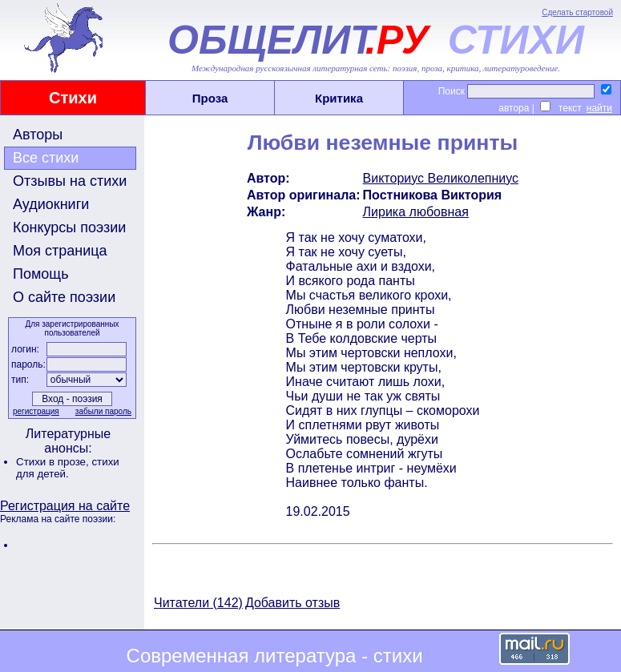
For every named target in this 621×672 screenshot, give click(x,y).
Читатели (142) (198, 603)
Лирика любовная (416, 212)
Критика (339, 98)
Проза (210, 98)
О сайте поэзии (64, 297)
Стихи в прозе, (54, 462)
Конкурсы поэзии (69, 227)
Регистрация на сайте (65, 506)
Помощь (41, 274)
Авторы (38, 135)
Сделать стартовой (577, 12)
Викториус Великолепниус (441, 178)
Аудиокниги (51, 204)
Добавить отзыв (292, 603)
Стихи (73, 98)
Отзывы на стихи (70, 181)
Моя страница (60, 251)
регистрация (36, 411)
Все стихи (46, 158)
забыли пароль (103, 411)
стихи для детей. (68, 468)
